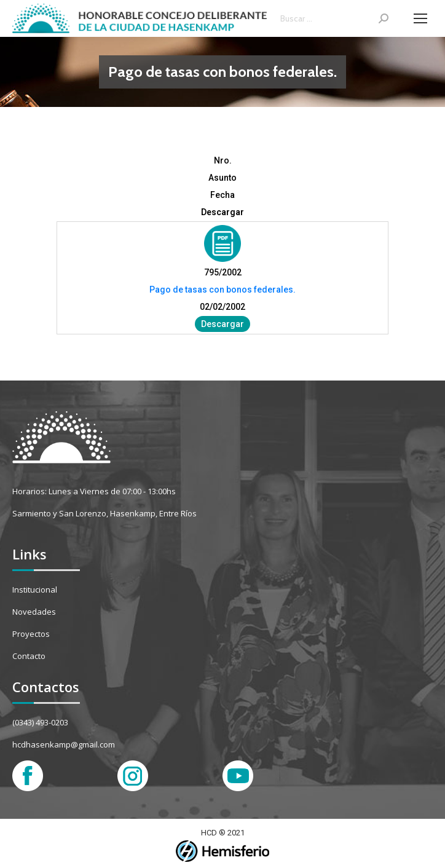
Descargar (222, 324)
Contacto (29, 656)
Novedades (34, 612)
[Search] (334, 18)
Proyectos (31, 634)
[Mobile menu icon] (420, 18)
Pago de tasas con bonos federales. (222, 290)
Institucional (35, 590)
